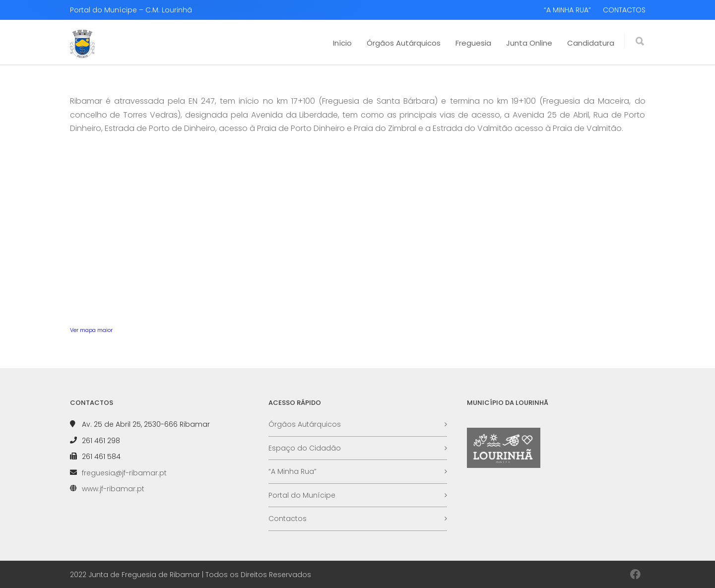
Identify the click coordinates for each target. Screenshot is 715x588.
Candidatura (591, 43)
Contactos (288, 519)
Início (342, 43)
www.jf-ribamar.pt (113, 489)
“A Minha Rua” (292, 471)
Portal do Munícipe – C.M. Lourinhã (131, 10)
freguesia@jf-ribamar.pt (124, 473)
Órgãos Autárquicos (404, 43)
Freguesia (473, 43)
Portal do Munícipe (302, 495)
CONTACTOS (624, 10)
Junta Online (529, 43)
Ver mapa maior (91, 330)
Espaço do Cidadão (305, 448)
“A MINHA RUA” (567, 10)
